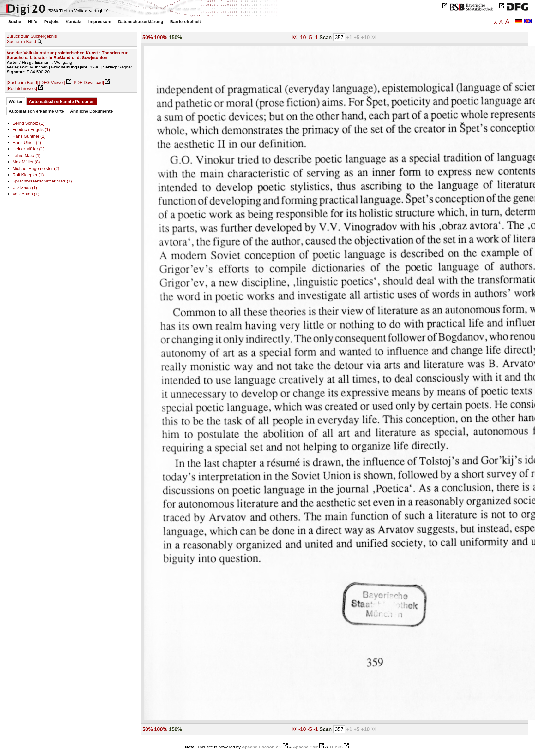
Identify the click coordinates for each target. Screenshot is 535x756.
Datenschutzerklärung (141, 22)
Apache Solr (306, 747)
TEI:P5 (336, 747)
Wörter (16, 101)
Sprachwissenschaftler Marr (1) (42, 181)
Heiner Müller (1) (29, 149)
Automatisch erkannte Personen (62, 101)
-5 (310, 37)
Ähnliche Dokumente (91, 111)
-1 (316, 37)
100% (161, 37)
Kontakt (73, 22)
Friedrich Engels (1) (31, 130)
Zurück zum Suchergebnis (32, 36)
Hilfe (32, 22)
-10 (303, 37)
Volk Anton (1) (26, 194)
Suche (15, 22)
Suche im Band (21, 42)
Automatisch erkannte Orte (36, 111)
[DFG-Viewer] (52, 83)
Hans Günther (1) (29, 136)
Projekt (51, 22)
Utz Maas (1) (25, 188)
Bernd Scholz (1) (29, 123)
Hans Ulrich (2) (27, 143)
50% (148, 37)
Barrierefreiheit (186, 22)
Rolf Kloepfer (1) (28, 175)
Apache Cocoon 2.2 (262, 747)
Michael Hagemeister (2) (36, 168)
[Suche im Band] (22, 83)
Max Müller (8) (26, 162)
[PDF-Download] (88, 83)
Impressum (100, 22)
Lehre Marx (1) (27, 155)
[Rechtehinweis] (22, 89)
